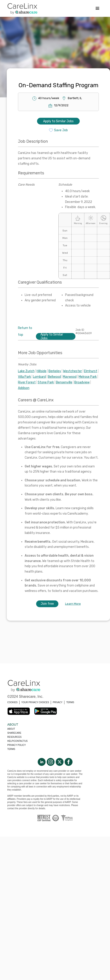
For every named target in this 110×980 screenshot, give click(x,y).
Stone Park (46, 382)
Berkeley (55, 371)
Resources (14, 737)
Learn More (73, 604)
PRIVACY (58, 702)
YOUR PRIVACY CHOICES (35, 702)
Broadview (82, 382)
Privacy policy (17, 745)
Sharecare (14, 733)
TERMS (70, 702)
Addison (24, 388)
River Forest (27, 382)
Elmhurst (91, 371)
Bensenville (64, 382)
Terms (11, 749)
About (11, 729)
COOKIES (13, 702)
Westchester (73, 371)
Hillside (42, 371)
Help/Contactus (18, 741)
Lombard (39, 377)
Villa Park (24, 377)
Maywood (70, 377)
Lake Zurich (26, 371)
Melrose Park (88, 377)
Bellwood (54, 377)
